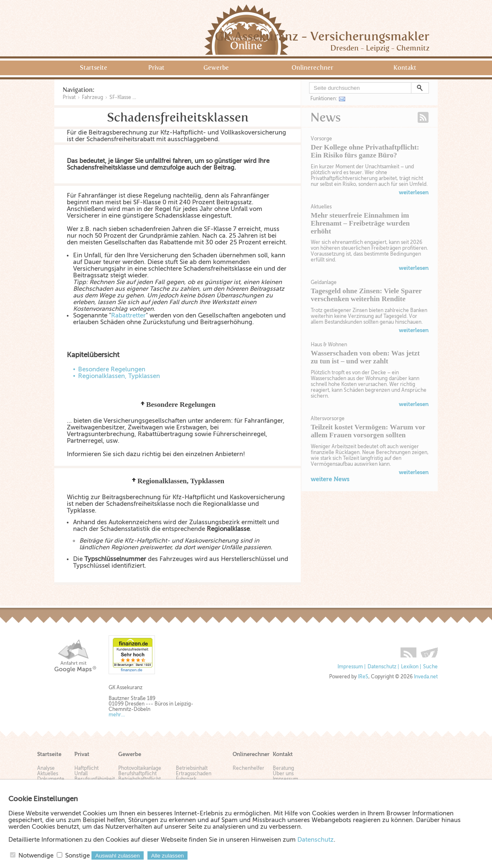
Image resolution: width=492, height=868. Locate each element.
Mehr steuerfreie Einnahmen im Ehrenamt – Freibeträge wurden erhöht (360, 223)
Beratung (283, 768)
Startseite (94, 68)
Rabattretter (128, 315)
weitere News (330, 479)
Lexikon (410, 667)
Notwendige (36, 855)
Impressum (350, 667)
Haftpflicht (86, 768)
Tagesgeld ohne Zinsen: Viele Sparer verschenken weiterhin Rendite (366, 295)
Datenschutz (382, 667)
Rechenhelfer (249, 768)
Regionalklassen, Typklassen (119, 376)
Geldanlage (324, 282)
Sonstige (77, 855)
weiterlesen (414, 192)
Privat (156, 68)
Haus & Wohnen (329, 345)
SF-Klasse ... (123, 97)
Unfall (81, 774)
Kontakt (405, 68)
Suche (430, 667)
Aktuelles (321, 207)
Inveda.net (426, 677)
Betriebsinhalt (192, 768)
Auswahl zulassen (118, 856)
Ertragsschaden (194, 774)
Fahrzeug (93, 97)
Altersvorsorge (328, 419)
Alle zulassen (168, 856)
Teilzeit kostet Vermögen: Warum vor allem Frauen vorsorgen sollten (368, 431)
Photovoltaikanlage (140, 768)
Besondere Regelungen (112, 369)
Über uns (283, 774)
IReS (363, 677)
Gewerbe (216, 68)
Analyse (46, 768)
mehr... (117, 715)
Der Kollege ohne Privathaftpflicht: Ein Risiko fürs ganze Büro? (365, 151)
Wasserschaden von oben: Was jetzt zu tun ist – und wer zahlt (365, 357)
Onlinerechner (312, 68)
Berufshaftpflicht (137, 774)
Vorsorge (321, 139)
